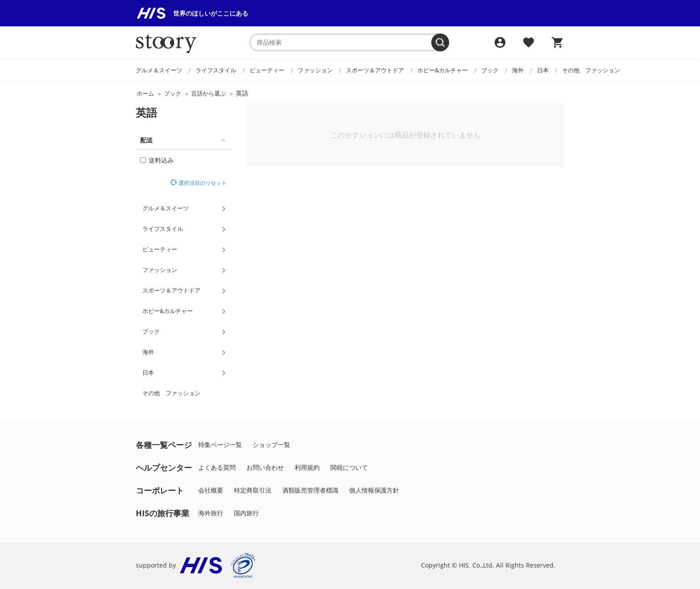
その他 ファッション (591, 70)
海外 (518, 70)
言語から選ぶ (208, 93)
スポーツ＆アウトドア (375, 70)
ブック (490, 70)
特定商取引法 (253, 490)
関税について (349, 467)
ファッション (315, 70)
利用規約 (307, 467)
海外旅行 (211, 513)
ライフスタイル (216, 70)
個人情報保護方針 (374, 490)
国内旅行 (246, 513)
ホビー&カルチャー (443, 70)
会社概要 (211, 490)
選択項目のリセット (202, 183)
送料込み (157, 160)
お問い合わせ (265, 467)
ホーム (145, 93)
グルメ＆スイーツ (159, 70)
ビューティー (267, 70)
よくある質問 (217, 467)
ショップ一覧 (271, 445)
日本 (543, 70)
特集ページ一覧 (220, 445)
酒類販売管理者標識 (310, 490)
